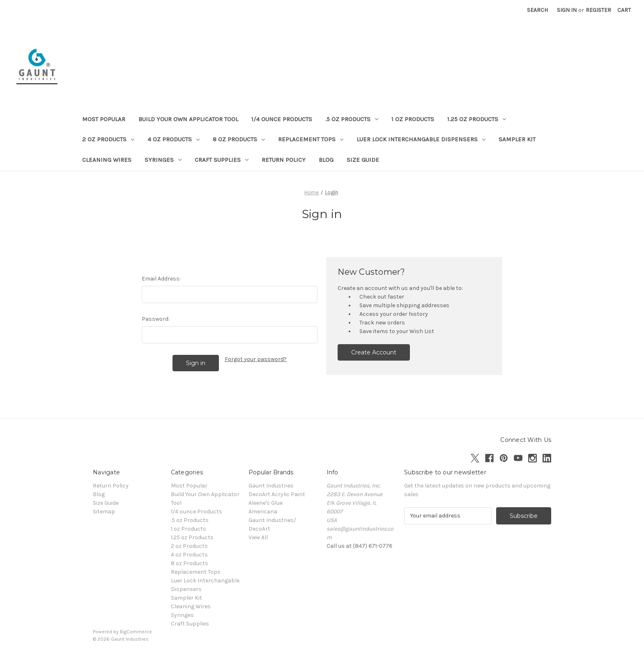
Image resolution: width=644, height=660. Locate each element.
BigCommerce (136, 632)
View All (258, 537)
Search (537, 10)
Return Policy (284, 160)
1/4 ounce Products (282, 119)
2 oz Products (108, 139)
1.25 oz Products (477, 119)
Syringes (163, 160)
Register (598, 10)
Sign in (567, 10)
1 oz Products (413, 119)
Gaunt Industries (271, 486)
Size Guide (363, 160)
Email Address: (161, 279)
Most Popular (104, 119)
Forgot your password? (256, 359)
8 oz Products (239, 139)
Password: (156, 319)
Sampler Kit (517, 139)
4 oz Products (174, 139)
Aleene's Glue (266, 503)
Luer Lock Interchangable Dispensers (421, 139)
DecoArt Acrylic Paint (277, 494)
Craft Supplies (222, 160)
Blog (326, 160)
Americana (263, 512)
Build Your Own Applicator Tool (188, 119)
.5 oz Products (352, 119)
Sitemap (104, 512)
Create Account (374, 352)
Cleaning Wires (107, 160)
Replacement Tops (311, 139)
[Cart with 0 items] (624, 10)
